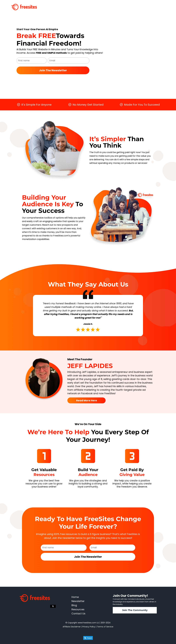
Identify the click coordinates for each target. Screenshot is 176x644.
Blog (149, 5)
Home (102, 5)
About (140, 5)
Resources (128, 5)
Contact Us (161, 5)
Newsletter (114, 5)
